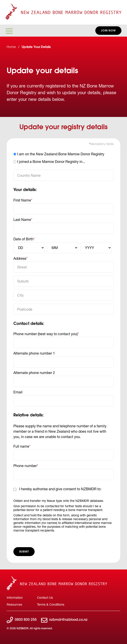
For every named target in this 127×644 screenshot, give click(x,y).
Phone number (25, 466)
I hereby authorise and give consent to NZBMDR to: (60, 489)
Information (15, 597)
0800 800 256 (22, 620)
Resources (14, 604)
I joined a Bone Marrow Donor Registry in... (51, 161)
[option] (63, 154)
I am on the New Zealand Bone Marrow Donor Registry (61, 154)
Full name (21, 446)
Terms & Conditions (51, 604)
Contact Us (45, 597)
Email (18, 392)
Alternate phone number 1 (34, 353)
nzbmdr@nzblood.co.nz (64, 620)
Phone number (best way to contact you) (46, 334)
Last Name (22, 219)
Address (20, 258)
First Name (22, 200)
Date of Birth (23, 239)
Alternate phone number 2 (34, 373)
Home (11, 47)
